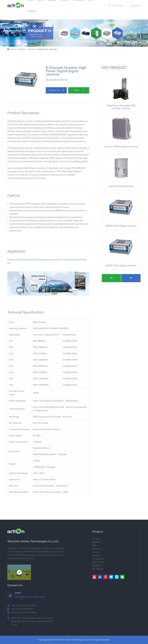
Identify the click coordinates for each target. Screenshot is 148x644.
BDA (95, 545)
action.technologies (27, 612)
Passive (96, 552)
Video (79, 90)
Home (13, 49)
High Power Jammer (47, 49)
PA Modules (98, 569)
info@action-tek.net (30, 597)
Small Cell (97, 566)
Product (21, 49)
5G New (96, 539)
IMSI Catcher (99, 562)
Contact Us (56, 90)
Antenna (96, 549)
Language (135, 6)
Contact (32, 11)
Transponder (98, 559)
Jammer (31, 49)
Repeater (97, 542)
